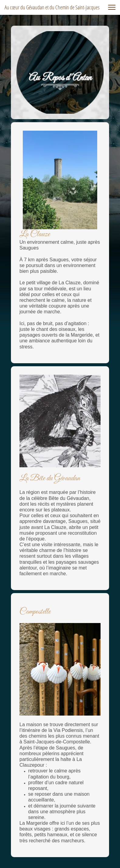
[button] (112, 7)
